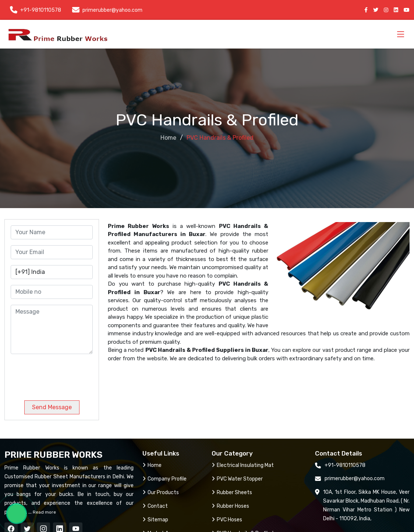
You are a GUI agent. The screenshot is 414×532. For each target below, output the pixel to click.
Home (168, 138)
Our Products (161, 492)
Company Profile (164, 479)
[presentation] (61, 374)
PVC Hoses (227, 520)
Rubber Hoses (230, 506)
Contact (155, 506)
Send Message (52, 407)
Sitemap (155, 520)
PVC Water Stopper (237, 479)
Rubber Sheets (232, 492)
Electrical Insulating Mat (243, 465)
